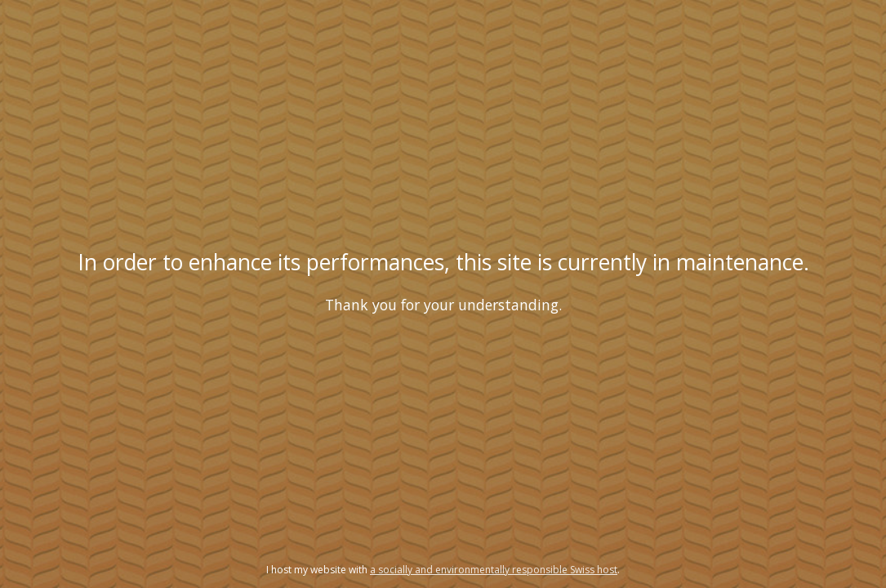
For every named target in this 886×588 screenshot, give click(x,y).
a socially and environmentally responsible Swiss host (494, 570)
